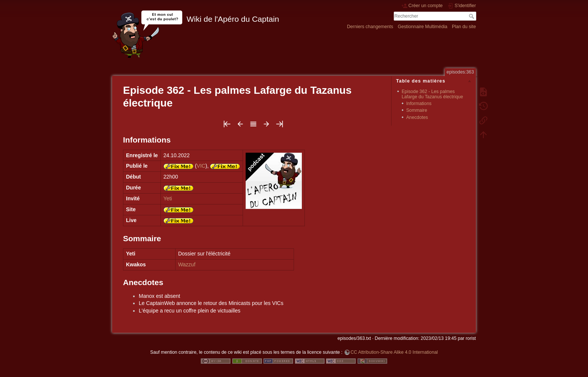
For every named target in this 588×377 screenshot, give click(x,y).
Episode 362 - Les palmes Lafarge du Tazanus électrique (432, 94)
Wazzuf (187, 264)
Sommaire (417, 110)
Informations (419, 104)
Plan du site (464, 27)
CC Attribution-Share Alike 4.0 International (394, 352)
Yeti (168, 198)
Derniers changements (370, 27)
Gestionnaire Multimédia (423, 27)
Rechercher (472, 16)
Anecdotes (417, 117)
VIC (201, 166)
